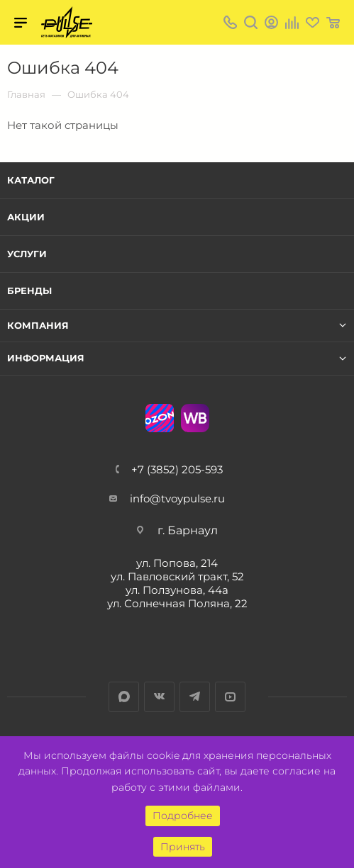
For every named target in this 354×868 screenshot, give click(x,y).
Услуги (27, 254)
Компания (38, 326)
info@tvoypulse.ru (177, 498)
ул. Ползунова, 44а (177, 590)
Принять (183, 847)
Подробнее (183, 816)
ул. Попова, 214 (177, 563)
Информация (46, 358)
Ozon (160, 418)
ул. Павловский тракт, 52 (177, 576)
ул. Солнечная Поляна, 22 (177, 603)
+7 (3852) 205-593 (177, 469)
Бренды (29, 291)
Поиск (251, 22)
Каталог (31, 180)
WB (195, 418)
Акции (26, 217)
